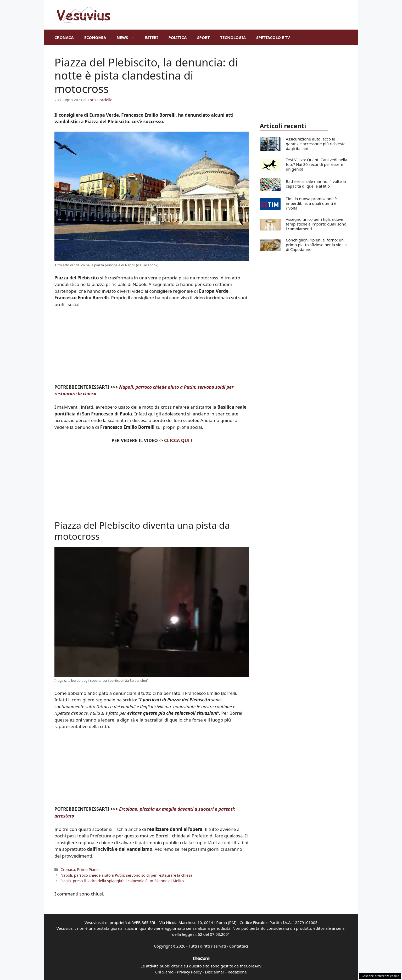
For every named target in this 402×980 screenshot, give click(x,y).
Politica (177, 37)
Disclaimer (215, 972)
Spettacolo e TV (273, 37)
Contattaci (239, 946)
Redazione (237, 972)
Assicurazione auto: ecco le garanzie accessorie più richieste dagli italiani (316, 144)
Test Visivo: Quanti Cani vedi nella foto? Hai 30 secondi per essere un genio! (317, 164)
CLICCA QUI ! (178, 440)
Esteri (151, 37)
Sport (203, 37)
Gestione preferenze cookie (380, 976)
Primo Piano (88, 869)
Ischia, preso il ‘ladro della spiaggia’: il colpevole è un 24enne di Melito (122, 881)
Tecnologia (233, 37)
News (128, 37)
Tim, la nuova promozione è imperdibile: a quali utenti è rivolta (311, 203)
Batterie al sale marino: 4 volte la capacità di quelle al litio (316, 184)
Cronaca (64, 37)
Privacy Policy (189, 972)
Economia (95, 37)
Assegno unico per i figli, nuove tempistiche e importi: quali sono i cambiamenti (316, 224)
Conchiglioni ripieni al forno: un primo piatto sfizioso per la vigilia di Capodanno (316, 245)
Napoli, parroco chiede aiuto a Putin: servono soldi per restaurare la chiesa (126, 875)
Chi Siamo (164, 972)
